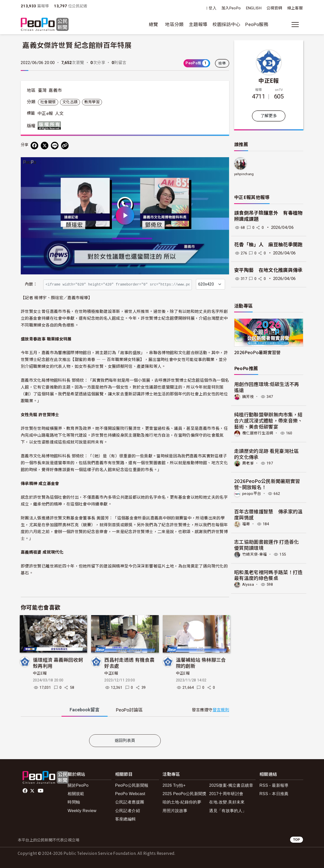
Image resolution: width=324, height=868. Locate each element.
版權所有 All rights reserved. (50, 126)
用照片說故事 (175, 811)
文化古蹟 (70, 102)
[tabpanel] (125, 727)
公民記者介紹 (128, 811)
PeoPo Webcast (130, 794)
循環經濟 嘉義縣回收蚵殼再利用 (58, 663)
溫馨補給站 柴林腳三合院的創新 (201, 663)
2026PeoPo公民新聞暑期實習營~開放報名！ (267, 484)
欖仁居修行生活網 (259, 433)
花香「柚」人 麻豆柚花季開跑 (268, 245)
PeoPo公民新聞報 (132, 785)
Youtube (41, 791)
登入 (212, 8)
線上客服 (295, 8)
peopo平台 (252, 493)
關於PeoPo (78, 785)
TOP (297, 840)
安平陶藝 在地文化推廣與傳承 (268, 270)
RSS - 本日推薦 (274, 794)
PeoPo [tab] (129, 710)
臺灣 (42, 90)
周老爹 (248, 463)
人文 (59, 113)
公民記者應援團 (130, 802)
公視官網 (274, 8)
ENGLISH (254, 8)
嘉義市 (55, 90)
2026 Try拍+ (174, 785)
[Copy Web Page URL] (65, 146)
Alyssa (249, 584)
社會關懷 (48, 102)
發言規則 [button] (221, 710)
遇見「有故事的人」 (228, 811)
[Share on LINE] (55, 146)
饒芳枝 (248, 397)
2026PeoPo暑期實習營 (257, 352)
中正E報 (40, 673)
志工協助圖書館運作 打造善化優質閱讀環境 (267, 544)
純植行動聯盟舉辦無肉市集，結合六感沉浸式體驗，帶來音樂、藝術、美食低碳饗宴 (268, 420)
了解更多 (269, 116)
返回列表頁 (125, 741)
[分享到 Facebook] (34, 146)
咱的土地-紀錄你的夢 (182, 802)
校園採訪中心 (226, 24)
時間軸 (74, 802)
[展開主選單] (295, 25)
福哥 (246, 523)
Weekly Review (82, 811)
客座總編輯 (126, 819)
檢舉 (222, 63)
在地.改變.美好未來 (227, 802)
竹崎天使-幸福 (256, 553)
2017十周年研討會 (226, 794)
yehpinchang (244, 174)
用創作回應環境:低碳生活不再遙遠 (267, 387)
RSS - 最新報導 (274, 785)
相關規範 (76, 794)
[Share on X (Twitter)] (45, 146)
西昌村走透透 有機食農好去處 (129, 663)
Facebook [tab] (85, 710)
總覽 (154, 24)
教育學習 (92, 102)
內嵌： (31, 284)
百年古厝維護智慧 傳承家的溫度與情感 (268, 514)
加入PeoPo (231, 8)
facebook (25, 791)
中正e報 (45, 113)
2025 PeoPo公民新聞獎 (184, 794)
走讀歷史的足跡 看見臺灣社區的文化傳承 (267, 453)
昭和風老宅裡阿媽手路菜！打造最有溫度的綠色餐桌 (268, 574)
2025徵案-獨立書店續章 (231, 785)
